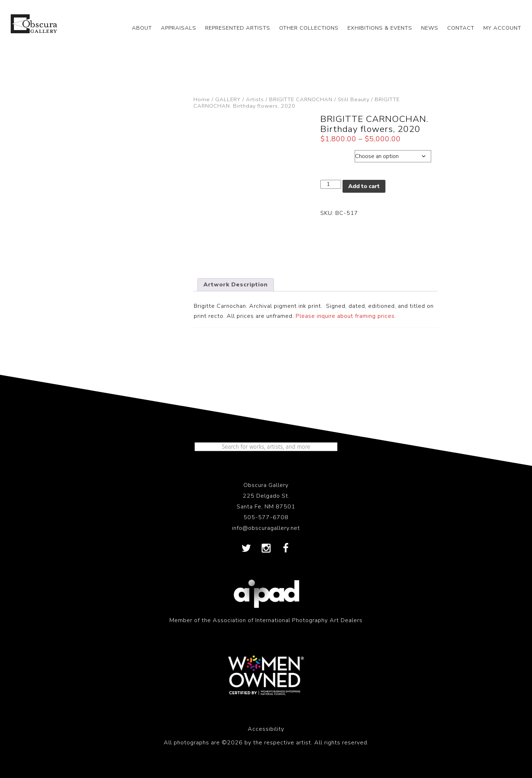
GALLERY (228, 99)
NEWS (430, 28)
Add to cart (364, 186)
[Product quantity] (331, 184)
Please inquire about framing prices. (346, 316)
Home (202, 99)
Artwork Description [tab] (236, 285)
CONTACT (461, 28)
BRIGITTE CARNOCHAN (301, 99)
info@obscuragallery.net (266, 528)
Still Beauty (354, 99)
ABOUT (142, 28)
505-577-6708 (266, 517)
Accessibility (266, 729)
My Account (502, 28)
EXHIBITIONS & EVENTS (380, 28)
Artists (255, 99)
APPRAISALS (179, 28)
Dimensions (337, 154)
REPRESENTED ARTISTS (238, 28)
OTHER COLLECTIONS (309, 28)
